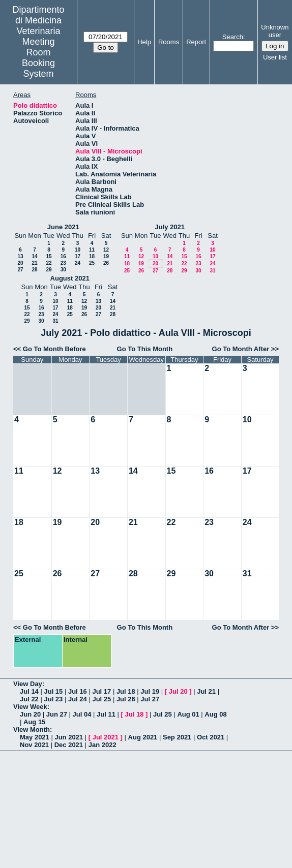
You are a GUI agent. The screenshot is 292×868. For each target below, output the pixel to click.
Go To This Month (145, 349)
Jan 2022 (103, 745)
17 (78, 256)
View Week (30, 707)
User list (275, 57)
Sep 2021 (177, 737)
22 (49, 263)
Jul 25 (101, 699)
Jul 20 (178, 691)
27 (20, 270)
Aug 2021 (143, 737)
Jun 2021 (69, 737)
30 (63, 270)
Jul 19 (150, 691)
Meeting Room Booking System (38, 58)
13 (20, 256)
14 (34, 256)
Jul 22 (29, 699)
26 (106, 263)
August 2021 (70, 278)
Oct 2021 (211, 737)
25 (92, 263)
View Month (32, 730)
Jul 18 (126, 691)
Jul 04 (82, 714)
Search (233, 37)
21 (34, 263)
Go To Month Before (54, 349)
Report (196, 42)
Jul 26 (126, 699)
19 (106, 256)
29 (49, 270)
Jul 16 (78, 691)
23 (63, 263)
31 (212, 271)
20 (20, 263)
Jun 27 (57, 714)
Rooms (169, 42)
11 (92, 250)
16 (63, 256)
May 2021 (35, 737)
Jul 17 (101, 691)
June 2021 (63, 227)
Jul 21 (206, 691)
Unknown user (275, 31)
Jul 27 (150, 699)
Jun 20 (30, 714)
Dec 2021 (69, 745)
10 (78, 250)
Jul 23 (53, 699)
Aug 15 (34, 722)
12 (106, 250)
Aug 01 (188, 714)
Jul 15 (53, 691)
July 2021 (170, 227)
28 (34, 270)
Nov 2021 (34, 745)
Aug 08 (215, 714)
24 (78, 263)
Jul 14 (29, 691)
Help (144, 42)
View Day (28, 684)
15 (49, 256)
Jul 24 (78, 699)
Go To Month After (241, 349)
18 (92, 256)
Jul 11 (106, 714)
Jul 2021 (106, 737)
